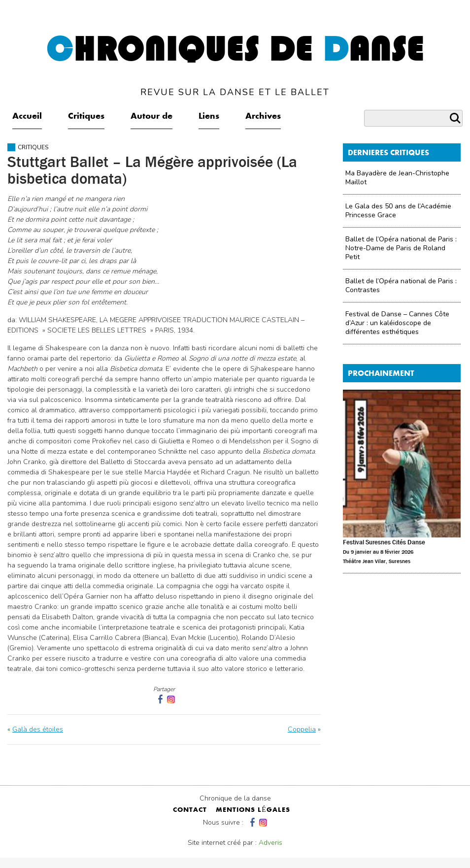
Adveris (270, 843)
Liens (209, 117)
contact (190, 810)
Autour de (151, 117)
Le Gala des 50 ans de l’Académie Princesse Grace (398, 211)
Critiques (86, 117)
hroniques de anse (235, 65)
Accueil (27, 117)
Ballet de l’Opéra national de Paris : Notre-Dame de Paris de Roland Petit (401, 248)
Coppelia (302, 729)
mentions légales (253, 810)
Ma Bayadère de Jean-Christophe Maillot (397, 178)
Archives (263, 117)
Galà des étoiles (38, 729)
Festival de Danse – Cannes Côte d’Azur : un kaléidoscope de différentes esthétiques (397, 323)
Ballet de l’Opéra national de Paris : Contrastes (401, 285)
